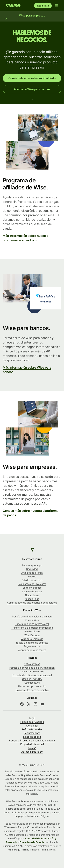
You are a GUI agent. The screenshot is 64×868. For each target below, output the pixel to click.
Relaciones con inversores (32, 584)
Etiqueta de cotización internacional (32, 675)
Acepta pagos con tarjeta (32, 650)
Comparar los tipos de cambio (32, 690)
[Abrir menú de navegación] (56, 6)
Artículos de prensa (32, 573)
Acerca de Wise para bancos (32, 89)
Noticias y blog (32, 664)
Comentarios (32, 595)
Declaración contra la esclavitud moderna (32, 740)
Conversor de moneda (32, 671)
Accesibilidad (32, 599)
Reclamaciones (32, 733)
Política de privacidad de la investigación (32, 668)
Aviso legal (32, 726)
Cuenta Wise (32, 620)
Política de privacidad (32, 722)
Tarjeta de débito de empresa (32, 643)
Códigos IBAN (32, 683)
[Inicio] (13, 6)
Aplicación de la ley (32, 752)
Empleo (32, 576)
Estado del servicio (32, 580)
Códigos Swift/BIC (32, 679)
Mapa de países (32, 737)
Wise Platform (32, 635)
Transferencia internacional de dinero (32, 616)
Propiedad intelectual (32, 744)
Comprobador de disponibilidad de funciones (32, 603)
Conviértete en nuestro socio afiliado (32, 78)
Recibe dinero (32, 631)
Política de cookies (32, 729)
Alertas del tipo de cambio (32, 686)
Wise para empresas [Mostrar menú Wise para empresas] (32, 17)
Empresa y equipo (32, 565)
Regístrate (43, 6)
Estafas (32, 748)
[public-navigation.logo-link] (32, 550)
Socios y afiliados (32, 588)
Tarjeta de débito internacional (32, 624)
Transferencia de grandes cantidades (32, 628)
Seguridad (32, 569)
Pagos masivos (32, 646)
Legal (32, 718)
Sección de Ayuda (32, 591)
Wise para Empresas (32, 639)
